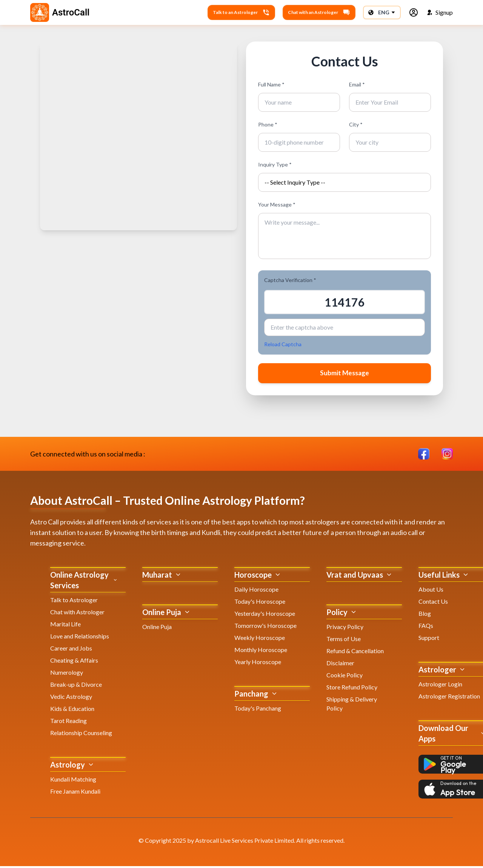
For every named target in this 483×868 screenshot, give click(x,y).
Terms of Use (344, 641)
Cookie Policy (345, 677)
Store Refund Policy (352, 689)
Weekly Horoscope (260, 639)
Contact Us (433, 603)
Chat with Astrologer (77, 614)
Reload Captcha (283, 344)
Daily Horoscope (256, 591)
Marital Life (65, 626)
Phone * (268, 124)
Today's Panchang (258, 710)
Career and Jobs (71, 650)
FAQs (426, 627)
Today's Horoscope (260, 603)
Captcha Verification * (290, 280)
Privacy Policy (345, 628)
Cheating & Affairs (74, 662)
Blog (425, 615)
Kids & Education (72, 710)
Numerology (67, 674)
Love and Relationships (80, 638)
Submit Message (345, 374)
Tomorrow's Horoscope (265, 627)
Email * (357, 84)
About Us (431, 591)
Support (429, 639)
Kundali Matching (73, 781)
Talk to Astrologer (74, 602)
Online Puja (157, 628)
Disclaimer (340, 665)
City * (356, 124)
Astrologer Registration (449, 698)
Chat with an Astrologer (319, 12)
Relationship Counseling (81, 735)
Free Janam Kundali (75, 793)
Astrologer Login (440, 686)
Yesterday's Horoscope (265, 615)
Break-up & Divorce (76, 686)
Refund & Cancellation (355, 653)
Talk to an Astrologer (241, 12)
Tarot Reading (68, 722)
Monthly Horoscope (261, 651)
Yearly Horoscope (258, 664)
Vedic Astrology (71, 698)
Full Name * (271, 84)
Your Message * (277, 204)
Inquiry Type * (275, 164)
